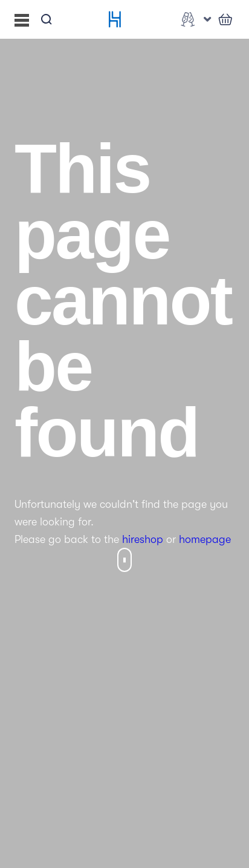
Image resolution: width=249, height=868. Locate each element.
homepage (205, 539)
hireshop (143, 539)
